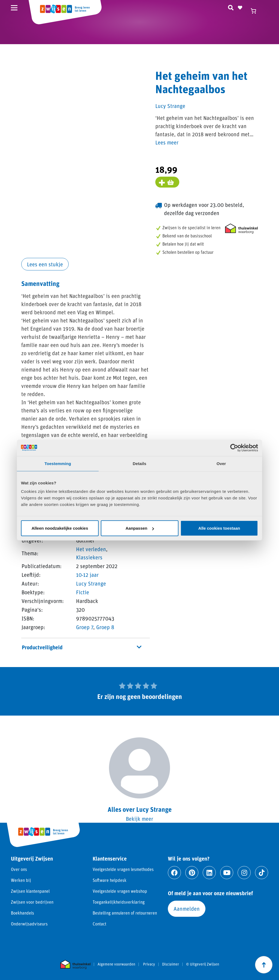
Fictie (83, 592)
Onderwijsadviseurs (29, 924)
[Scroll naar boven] (264, 965)
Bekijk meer (139, 819)
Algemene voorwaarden (116, 964)
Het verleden (91, 549)
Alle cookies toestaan (219, 528)
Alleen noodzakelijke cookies (60, 528)
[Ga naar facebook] (174, 873)
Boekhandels (22, 913)
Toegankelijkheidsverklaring (119, 902)
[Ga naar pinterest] (192, 873)
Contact (99, 924)
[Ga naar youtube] (227, 873)
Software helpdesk (110, 880)
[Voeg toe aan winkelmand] (167, 182)
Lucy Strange (91, 583)
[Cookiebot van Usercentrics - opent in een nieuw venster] (234, 448)
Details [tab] (139, 463)
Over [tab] (221, 463)
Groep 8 (105, 627)
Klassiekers (89, 557)
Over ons (19, 869)
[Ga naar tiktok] (262, 873)
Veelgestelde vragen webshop (120, 891)
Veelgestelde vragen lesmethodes (123, 869)
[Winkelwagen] (256, 11)
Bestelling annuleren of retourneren (125, 913)
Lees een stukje (45, 264)
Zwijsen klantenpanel (30, 891)
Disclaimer (171, 964)
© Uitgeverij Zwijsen (203, 964)
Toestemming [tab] (58, 463)
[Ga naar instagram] (244, 873)
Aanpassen (140, 528)
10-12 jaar (87, 575)
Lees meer (167, 142)
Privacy (149, 964)
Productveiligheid (82, 647)
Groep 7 (85, 627)
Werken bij (21, 880)
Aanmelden (187, 909)
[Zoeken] (231, 7)
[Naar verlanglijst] (240, 7)
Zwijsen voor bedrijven (32, 902)
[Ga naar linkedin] (209, 873)
